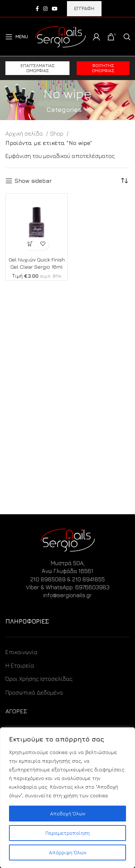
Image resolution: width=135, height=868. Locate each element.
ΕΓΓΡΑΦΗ (84, 8)
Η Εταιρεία (20, 665)
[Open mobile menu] (17, 37)
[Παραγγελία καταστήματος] (124, 181)
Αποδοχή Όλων (68, 813)
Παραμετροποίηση (67, 833)
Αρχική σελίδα (25, 133)
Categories (64, 110)
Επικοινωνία (21, 652)
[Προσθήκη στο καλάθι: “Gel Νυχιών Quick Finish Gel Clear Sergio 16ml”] (30, 244)
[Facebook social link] (37, 9)
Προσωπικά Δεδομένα (34, 692)
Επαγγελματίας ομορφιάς (38, 68)
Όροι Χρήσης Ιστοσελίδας (39, 679)
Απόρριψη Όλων (68, 852)
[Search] (127, 37)
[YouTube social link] (55, 9)
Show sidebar (33, 181)
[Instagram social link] (45, 9)
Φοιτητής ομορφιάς (103, 68)
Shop (57, 133)
